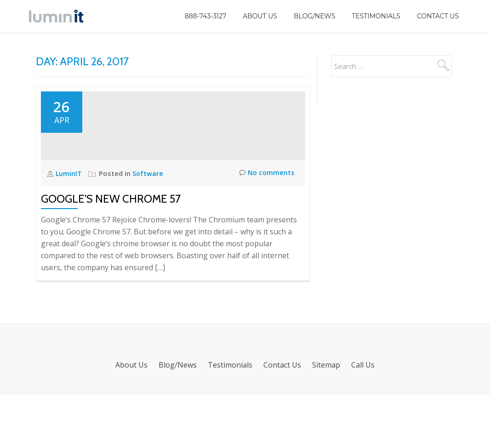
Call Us (363, 419)
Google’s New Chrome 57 (111, 252)
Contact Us (438, 16)
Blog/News (314, 16)
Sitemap (326, 419)
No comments (266, 228)
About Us (260, 16)
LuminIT (70, 227)
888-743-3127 (205, 16)
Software (148, 227)
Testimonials (376, 16)
